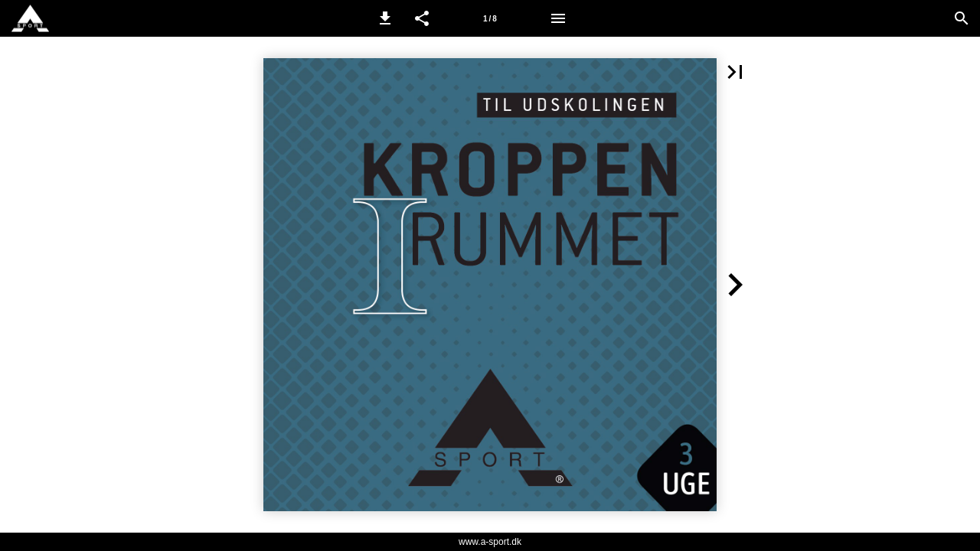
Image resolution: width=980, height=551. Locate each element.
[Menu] (558, 18)
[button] (385, 18)
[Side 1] (490, 18)
